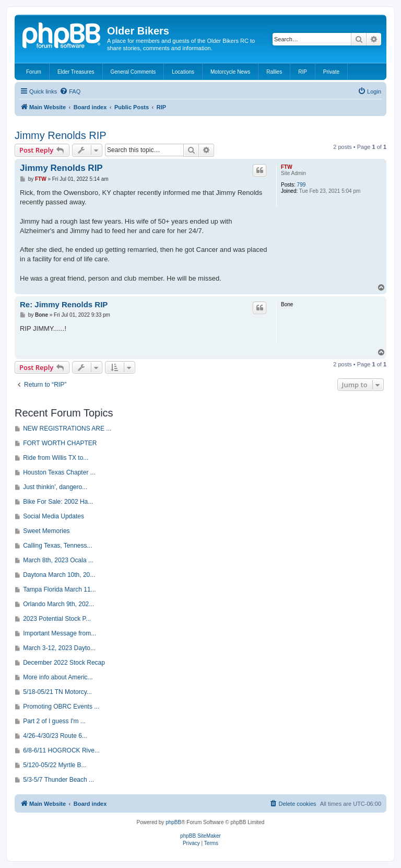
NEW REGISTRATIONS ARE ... (67, 429)
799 (302, 185)
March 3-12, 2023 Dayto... (59, 648)
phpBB (173, 822)
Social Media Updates (54, 516)
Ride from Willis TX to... (56, 458)
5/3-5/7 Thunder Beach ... (58, 780)
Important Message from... (60, 633)
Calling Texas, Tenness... (57, 546)
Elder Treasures (76, 72)
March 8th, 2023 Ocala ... (58, 560)
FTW (287, 167)
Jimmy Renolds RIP (61, 135)
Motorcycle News (230, 72)
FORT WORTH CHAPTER (60, 443)
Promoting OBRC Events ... (61, 707)
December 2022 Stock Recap (64, 663)
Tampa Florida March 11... (59, 589)
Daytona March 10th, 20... (59, 575)
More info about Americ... (58, 677)
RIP (303, 72)
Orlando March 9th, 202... (58, 604)
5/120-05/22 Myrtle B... (55, 765)
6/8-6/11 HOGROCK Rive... (61, 750)
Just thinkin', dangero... (55, 487)
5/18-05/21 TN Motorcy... (57, 692)
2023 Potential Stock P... (57, 619)
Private (331, 72)
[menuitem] (70, 91)
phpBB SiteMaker (200, 836)
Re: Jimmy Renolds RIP (64, 304)
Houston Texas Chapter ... (59, 472)
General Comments (133, 72)
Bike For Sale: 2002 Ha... (58, 502)
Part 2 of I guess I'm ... (54, 721)
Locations (183, 72)
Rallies (274, 72)
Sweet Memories (46, 531)
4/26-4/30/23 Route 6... (55, 736)
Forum (34, 72)
